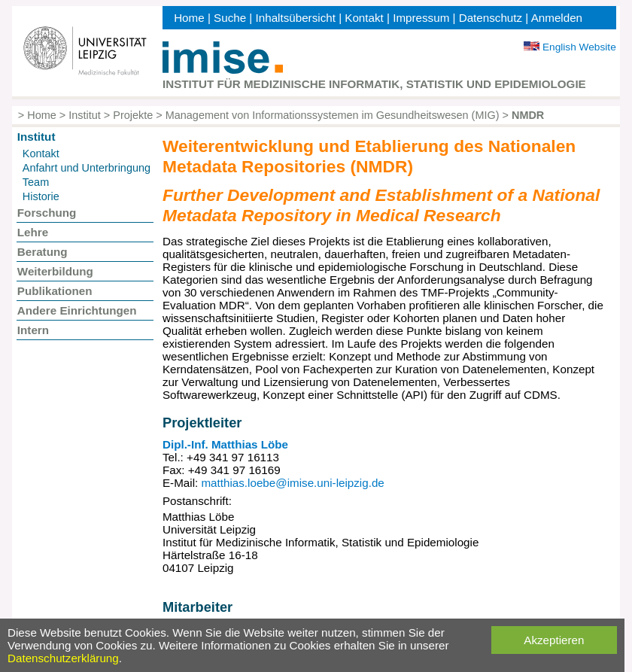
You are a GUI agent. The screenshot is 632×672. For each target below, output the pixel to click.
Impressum (421, 18)
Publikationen (55, 291)
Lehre (33, 232)
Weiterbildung (55, 271)
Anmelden (557, 18)
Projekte (133, 115)
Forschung (47, 213)
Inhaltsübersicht (296, 18)
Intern (33, 330)
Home (189, 18)
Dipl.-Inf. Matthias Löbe (225, 444)
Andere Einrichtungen (77, 310)
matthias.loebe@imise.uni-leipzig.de (292, 483)
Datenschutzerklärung (63, 658)
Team (36, 182)
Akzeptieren (554, 640)
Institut (85, 115)
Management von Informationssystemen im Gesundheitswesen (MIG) (333, 115)
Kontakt (364, 18)
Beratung (43, 252)
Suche (230, 18)
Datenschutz (491, 18)
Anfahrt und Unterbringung (87, 168)
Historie (41, 196)
